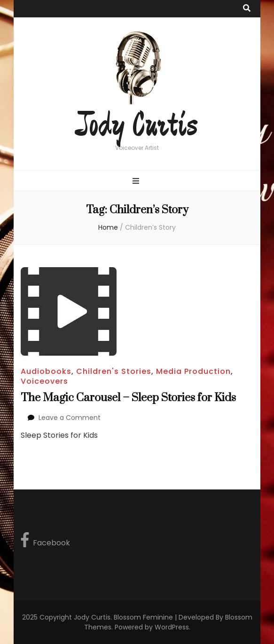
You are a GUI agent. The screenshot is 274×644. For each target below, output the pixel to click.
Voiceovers (44, 381)
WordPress (172, 627)
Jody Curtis (137, 126)
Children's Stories (114, 371)
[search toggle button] (247, 9)
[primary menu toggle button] (137, 182)
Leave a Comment (70, 418)
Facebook (45, 540)
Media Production (193, 371)
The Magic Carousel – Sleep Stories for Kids (128, 398)
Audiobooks (46, 371)
